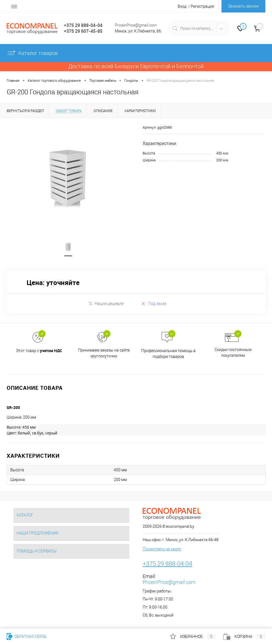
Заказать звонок (243, 6)
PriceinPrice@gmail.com (136, 25)
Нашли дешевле (106, 304)
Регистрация (202, 6)
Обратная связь (27, 637)
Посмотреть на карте (162, 549)
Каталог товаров (32, 53)
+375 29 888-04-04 (83, 25)
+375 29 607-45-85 (83, 31)
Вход (182, 6)
